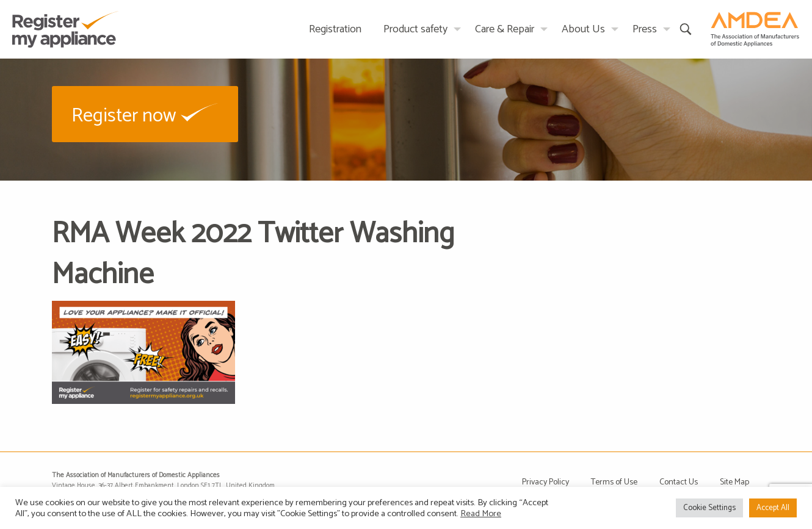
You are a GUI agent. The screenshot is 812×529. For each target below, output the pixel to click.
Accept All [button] (773, 508)
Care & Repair (505, 29)
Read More (481, 514)
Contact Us (679, 482)
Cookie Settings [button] (709, 508)
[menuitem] (335, 29)
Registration (335, 29)
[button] (145, 114)
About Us (583, 29)
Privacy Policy (546, 482)
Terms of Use (614, 482)
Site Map (734, 482)
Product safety (415, 29)
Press (645, 29)
